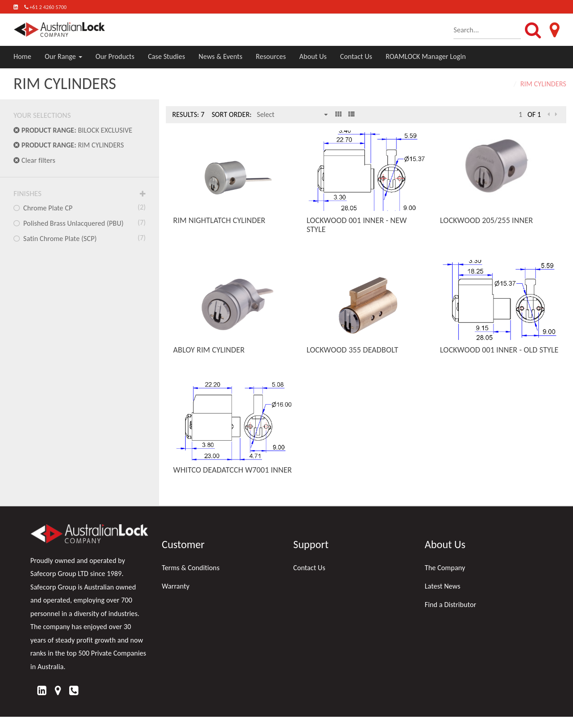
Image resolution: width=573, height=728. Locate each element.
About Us (313, 56)
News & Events (221, 56)
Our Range (64, 56)
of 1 (534, 114)
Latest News (442, 586)
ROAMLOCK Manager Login (426, 56)
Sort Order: (232, 114)
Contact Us (356, 56)
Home (22, 56)
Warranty (176, 586)
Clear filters (34, 160)
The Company (445, 568)
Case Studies (167, 56)
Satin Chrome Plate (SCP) (80, 238)
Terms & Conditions (191, 568)
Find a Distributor (451, 605)
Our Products (115, 56)
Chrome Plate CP (80, 207)
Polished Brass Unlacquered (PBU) (80, 223)
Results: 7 (188, 114)
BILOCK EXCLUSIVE (73, 130)
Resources (271, 56)
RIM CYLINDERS (69, 145)
